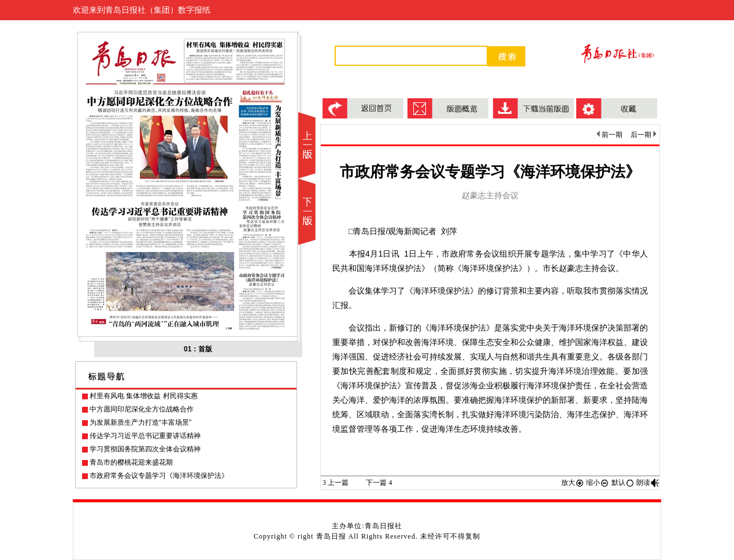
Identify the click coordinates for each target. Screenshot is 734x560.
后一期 (644, 135)
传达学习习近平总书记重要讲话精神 (145, 436)
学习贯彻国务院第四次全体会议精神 (145, 449)
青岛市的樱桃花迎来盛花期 (131, 462)
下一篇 (379, 483)
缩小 (598, 483)
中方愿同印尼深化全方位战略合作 (142, 409)
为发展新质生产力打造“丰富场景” (140, 422)
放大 (573, 483)
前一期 (609, 135)
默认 (623, 483)
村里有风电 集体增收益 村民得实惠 (144, 396)
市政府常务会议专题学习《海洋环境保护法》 (159, 476)
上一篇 (336, 483)
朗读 (648, 483)
